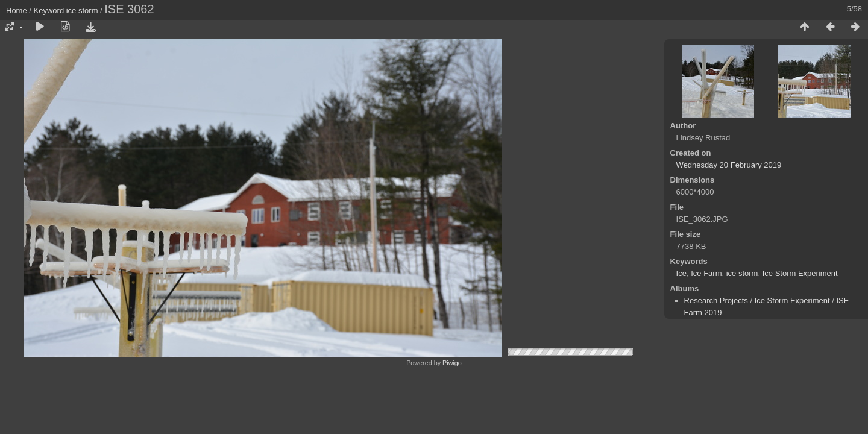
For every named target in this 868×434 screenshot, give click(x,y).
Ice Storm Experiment (800, 273)
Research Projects (716, 300)
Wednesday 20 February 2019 (729, 165)
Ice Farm (706, 273)
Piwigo (452, 363)
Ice (681, 273)
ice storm (82, 11)
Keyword (49, 11)
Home (17, 11)
